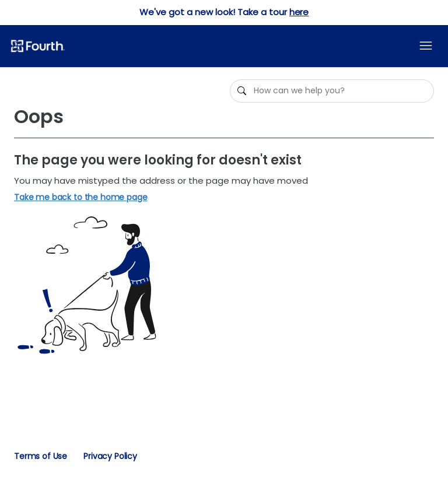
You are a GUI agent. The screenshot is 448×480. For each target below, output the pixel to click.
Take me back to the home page (81, 197)
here (299, 12)
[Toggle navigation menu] (426, 46)
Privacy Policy (110, 456)
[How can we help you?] (332, 91)
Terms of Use (41, 456)
